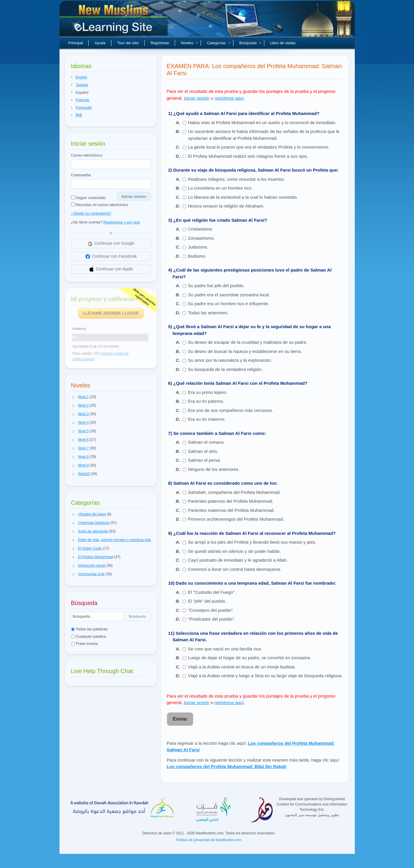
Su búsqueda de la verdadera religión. (225, 369)
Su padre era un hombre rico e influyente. (229, 304)
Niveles (190, 43)
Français (83, 100)
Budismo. (197, 256)
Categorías (219, 43)
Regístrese (160, 43)
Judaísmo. (198, 247)
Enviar (180, 719)
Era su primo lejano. (208, 392)
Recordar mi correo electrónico (100, 205)
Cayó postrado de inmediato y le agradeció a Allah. (238, 560)
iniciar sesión (197, 98)
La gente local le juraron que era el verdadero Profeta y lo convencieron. (259, 147)
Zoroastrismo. (202, 238)
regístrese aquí (229, 98)
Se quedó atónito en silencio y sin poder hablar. (235, 551)
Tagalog (82, 85)
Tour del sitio (128, 43)
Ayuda (100, 43)
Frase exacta (85, 643)
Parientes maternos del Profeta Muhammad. (231, 510)
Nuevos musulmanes (114, 21)
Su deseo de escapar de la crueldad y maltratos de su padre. (248, 342)
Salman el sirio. (203, 451)
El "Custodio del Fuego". (212, 592)
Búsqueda (250, 43)
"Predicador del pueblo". (212, 619)
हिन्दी (79, 115)
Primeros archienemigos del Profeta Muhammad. (236, 519)
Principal (76, 43)
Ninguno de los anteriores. (214, 469)
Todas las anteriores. (208, 313)
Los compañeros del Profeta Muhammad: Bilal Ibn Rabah (227, 766)
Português (84, 108)
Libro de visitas (283, 43)
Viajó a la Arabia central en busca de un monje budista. (242, 667)
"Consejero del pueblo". (211, 610)
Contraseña (81, 175)
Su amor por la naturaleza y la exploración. (230, 360)
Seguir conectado (88, 198)
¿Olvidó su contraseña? (91, 213)
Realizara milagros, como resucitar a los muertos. (236, 179)
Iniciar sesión (134, 197)
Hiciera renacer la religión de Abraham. (226, 206)
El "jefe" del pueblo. (207, 601)
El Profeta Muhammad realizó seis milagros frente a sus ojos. (248, 156)
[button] (74, 397)
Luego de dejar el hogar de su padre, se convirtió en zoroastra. (250, 658)
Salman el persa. (205, 460)
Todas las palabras (89, 629)
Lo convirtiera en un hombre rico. (220, 188)
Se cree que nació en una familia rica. (225, 649)
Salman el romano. (207, 442)
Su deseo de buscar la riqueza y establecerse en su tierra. (245, 351)
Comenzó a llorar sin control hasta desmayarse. (235, 569)
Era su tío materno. (207, 419)
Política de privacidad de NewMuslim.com (209, 840)
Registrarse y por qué (121, 222)
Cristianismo (200, 229)
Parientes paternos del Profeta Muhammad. (231, 501)
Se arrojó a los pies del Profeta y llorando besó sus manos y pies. (252, 542)
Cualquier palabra (89, 636)
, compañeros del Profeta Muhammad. (234, 492)
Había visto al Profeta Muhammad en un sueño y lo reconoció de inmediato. (262, 123)
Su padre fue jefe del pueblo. (216, 286)
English (81, 77)
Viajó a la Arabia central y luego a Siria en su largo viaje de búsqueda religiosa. (265, 676)
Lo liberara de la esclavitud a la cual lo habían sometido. (243, 197)
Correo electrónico (87, 155)
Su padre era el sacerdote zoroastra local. (229, 295)
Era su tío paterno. (206, 401)
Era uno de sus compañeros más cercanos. (231, 410)
